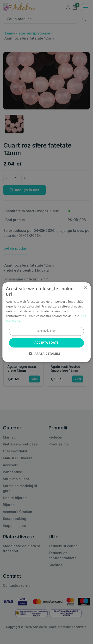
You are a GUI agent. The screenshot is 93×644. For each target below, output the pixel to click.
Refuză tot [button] (46, 331)
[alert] (46, 322)
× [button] (85, 287)
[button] (46, 353)
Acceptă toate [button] (47, 343)
